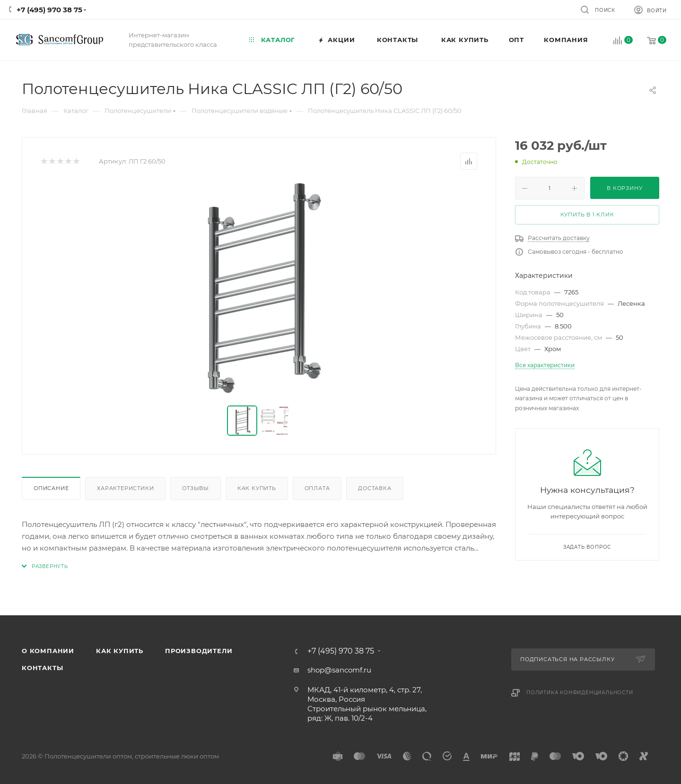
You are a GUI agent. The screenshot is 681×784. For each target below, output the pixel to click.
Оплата (317, 488)
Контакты (42, 668)
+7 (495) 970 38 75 (49, 10)
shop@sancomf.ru (339, 670)
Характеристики (125, 488)
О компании (48, 651)
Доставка (375, 488)
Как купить (257, 488)
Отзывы (196, 488)
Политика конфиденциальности (580, 693)
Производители (199, 651)
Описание (51, 488)
